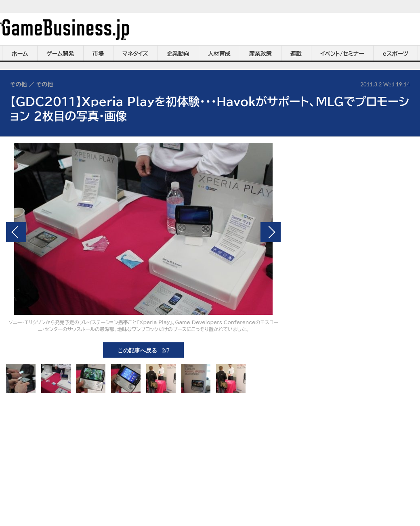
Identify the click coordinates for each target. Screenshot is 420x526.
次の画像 (271, 232)
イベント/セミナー (342, 54)
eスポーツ (396, 54)
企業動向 (178, 54)
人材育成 (219, 54)
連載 (296, 54)
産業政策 (260, 54)
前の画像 (16, 232)
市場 (98, 54)
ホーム (20, 54)
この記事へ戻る (144, 350)
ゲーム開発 (60, 54)
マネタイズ (135, 54)
